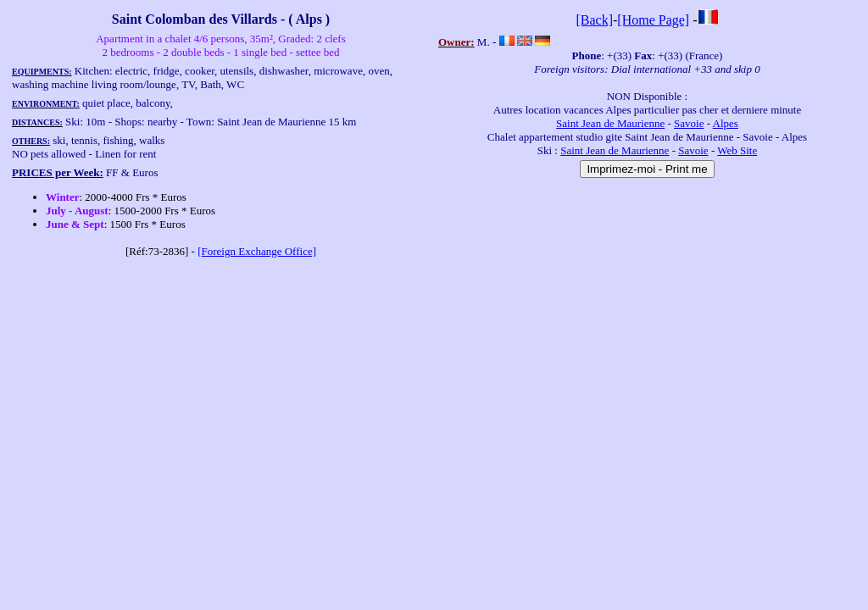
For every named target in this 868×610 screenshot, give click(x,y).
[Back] (594, 20)
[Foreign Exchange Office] (257, 251)
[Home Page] (653, 20)
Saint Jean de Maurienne (610, 123)
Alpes (726, 123)
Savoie (689, 123)
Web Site (737, 150)
